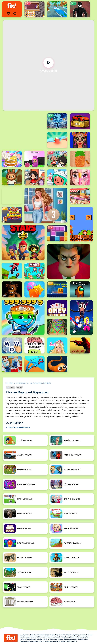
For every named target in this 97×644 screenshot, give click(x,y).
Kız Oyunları (21, 383)
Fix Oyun (9, 383)
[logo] (12, 6)
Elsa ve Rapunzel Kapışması (40, 383)
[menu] (9, 14)
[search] (15, 14)
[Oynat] (49, 63)
